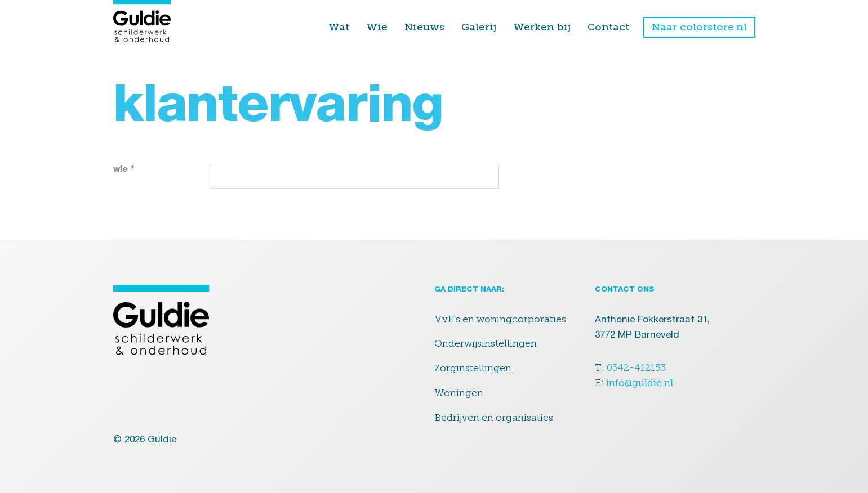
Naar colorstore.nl (699, 27)
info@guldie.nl (640, 383)
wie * (124, 170)
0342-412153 (636, 367)
